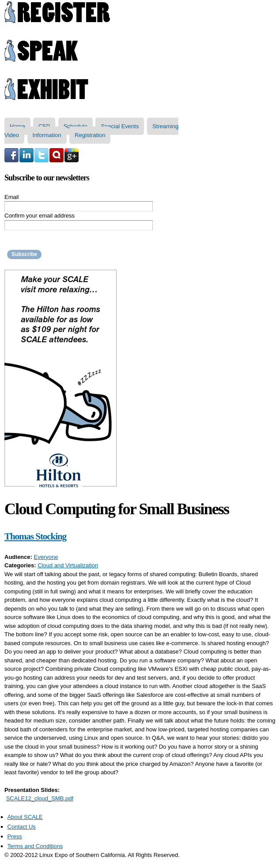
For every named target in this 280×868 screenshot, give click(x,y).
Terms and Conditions (35, 846)
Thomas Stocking (35, 536)
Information (47, 135)
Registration (90, 135)
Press (15, 836)
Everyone (46, 557)
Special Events (120, 126)
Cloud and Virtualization (68, 565)
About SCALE (25, 817)
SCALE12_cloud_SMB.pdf (40, 798)
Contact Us (22, 827)
